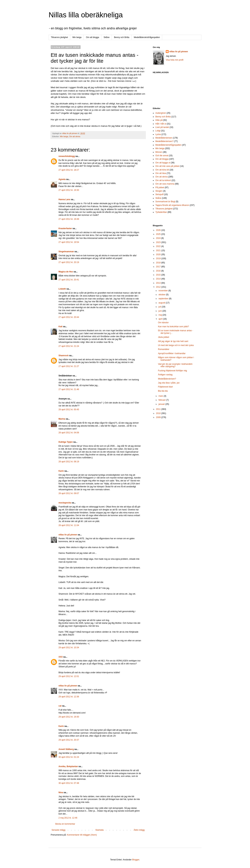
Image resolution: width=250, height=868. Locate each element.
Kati (61, 327)
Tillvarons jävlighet (59, 37)
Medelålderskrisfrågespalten (147, 37)
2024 (159, 238)
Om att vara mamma (165, 184)
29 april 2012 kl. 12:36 (69, 697)
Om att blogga (92, 37)
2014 (159, 279)
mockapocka (65, 503)
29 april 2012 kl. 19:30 (69, 717)
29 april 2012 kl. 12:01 (69, 676)
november (163, 291)
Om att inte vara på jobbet (167, 166)
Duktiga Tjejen (66, 442)
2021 (159, 251)
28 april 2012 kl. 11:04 (69, 525)
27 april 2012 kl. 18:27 (69, 170)
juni (160, 311)
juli (160, 307)
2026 (159, 230)
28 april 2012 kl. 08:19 (69, 462)
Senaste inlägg (58, 830)
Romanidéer (164, 349)
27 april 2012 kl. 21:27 (69, 366)
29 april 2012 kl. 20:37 (69, 740)
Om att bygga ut (163, 163)
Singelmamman (66, 252)
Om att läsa (161, 173)
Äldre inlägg (139, 830)
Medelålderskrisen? (164, 141)
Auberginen (161, 113)
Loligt (158, 131)
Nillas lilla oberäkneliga (86, 15)
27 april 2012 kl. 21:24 (69, 346)
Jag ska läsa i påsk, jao (169, 383)
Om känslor (163, 323)
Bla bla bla (163, 391)
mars (161, 396)
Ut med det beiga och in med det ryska (176, 345)
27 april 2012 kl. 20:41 (69, 280)
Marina (62, 419)
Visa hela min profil (175, 60)
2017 (159, 267)
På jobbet (160, 187)
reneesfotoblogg (67, 156)
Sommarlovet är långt (165, 202)
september (164, 299)
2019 (159, 258)
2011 (159, 409)
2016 (159, 271)
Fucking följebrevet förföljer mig (172, 371)
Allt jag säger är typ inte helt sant (173, 341)
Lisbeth (62, 289)
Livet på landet (162, 127)
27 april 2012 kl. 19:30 (69, 190)
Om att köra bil (162, 170)
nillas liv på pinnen (68, 535)
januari (162, 404)
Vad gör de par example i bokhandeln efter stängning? (175, 365)
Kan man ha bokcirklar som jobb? (173, 327)
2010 (159, 413)
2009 (159, 417)
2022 (159, 246)
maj (161, 315)
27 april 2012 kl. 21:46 (69, 389)
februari (162, 400)
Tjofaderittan (161, 212)
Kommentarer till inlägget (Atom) (82, 835)
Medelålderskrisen (164, 138)
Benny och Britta (122, 37)
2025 (159, 234)
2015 (159, 275)
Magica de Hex (66, 272)
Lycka (158, 134)
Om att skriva (75, 136)
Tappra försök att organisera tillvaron (172, 205)
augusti (162, 303)
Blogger (136, 860)
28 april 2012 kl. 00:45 (69, 410)
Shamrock (64, 356)
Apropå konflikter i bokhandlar (172, 353)
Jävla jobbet (164, 337)
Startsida (99, 830)
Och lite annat (162, 156)
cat (60, 706)
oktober (162, 295)
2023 (159, 242)
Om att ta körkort (163, 180)
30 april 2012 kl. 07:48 (69, 783)
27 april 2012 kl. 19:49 (69, 219)
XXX (61, 657)
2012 (159, 287)
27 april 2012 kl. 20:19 (69, 262)
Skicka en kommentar (65, 824)
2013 (159, 283)
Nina (61, 792)
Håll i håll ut (161, 124)
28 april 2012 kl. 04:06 (69, 433)
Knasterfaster (65, 228)
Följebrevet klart (165, 387)
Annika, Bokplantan (68, 766)
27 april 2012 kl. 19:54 (69, 242)
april (161, 319)
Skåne (107, 37)
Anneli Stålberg (66, 749)
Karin (61, 471)
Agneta (62, 179)
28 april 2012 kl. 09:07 (69, 493)
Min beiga (77, 37)
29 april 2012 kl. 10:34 (69, 648)
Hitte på (159, 120)
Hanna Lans (64, 199)
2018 (159, 263)
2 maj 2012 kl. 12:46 (68, 818)
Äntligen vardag (165, 375)
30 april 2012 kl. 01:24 (69, 757)
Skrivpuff (159, 194)
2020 (159, 254)
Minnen (159, 152)
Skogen (159, 191)
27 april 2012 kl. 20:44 (69, 317)
